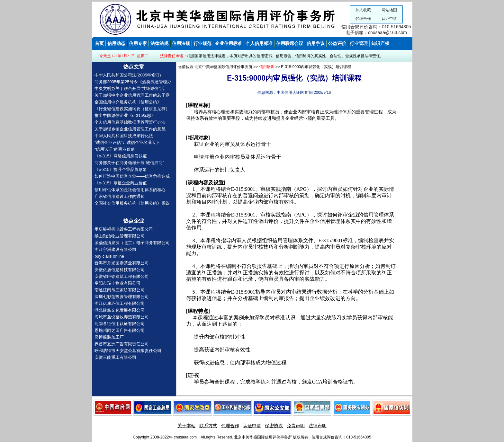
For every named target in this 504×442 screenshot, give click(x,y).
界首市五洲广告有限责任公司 (122, 344)
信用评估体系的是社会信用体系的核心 (131, 190)
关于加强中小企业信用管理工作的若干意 (132, 95)
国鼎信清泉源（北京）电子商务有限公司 (132, 243)
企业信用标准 (229, 43)
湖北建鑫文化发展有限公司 (120, 310)
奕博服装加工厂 (109, 337)
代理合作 (363, 19)
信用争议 (316, 43)
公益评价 (337, 43)
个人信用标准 (259, 43)
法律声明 (318, 426)
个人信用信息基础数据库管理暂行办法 (130, 122)
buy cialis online (109, 256)
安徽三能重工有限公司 (115, 357)
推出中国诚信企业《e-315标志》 (125, 115)
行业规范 (203, 43)
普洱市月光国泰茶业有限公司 (122, 263)
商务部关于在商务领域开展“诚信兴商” (129, 163)
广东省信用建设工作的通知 (120, 196)
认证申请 (389, 19)
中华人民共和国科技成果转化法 (124, 136)
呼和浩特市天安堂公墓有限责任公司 (128, 351)
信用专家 (138, 43)
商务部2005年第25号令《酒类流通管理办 (133, 82)
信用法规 (181, 43)
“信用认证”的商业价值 (115, 149)
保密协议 (274, 426)
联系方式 (208, 426)
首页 (99, 43)
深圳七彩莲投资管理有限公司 (122, 297)
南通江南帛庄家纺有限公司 (120, 290)
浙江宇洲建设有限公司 (115, 249)
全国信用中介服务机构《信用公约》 (128, 102)
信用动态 (116, 43)
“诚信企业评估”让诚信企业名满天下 (127, 142)
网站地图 (389, 10)
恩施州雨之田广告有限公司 (120, 330)
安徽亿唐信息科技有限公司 (120, 270)
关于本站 (186, 426)
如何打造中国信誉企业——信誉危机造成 (132, 176)
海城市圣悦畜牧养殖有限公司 (122, 317)
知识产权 (380, 43)
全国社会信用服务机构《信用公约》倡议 (132, 203)
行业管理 (359, 43)
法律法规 (159, 43)
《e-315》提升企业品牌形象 (121, 169)
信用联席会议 (290, 43)
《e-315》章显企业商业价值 (121, 183)
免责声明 (296, 426)
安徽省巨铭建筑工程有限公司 (122, 276)
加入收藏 (363, 10)
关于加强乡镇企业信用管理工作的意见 (130, 129)
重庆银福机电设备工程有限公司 (124, 229)
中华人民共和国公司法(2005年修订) (128, 75)
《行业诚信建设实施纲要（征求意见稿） (132, 109)
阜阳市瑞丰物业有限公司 (117, 283)
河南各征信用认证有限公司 (120, 324)
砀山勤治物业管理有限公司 (120, 236)
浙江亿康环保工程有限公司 (120, 303)
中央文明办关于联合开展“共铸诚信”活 (129, 88)
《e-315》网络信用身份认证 (121, 156)
